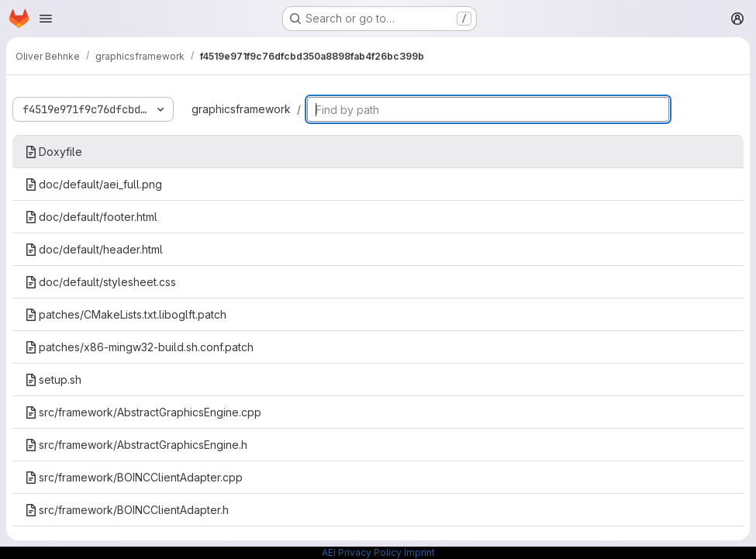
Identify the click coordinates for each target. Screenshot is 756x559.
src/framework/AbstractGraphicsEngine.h (136, 445)
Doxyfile (54, 152)
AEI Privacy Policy (362, 552)
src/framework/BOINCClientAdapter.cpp (134, 477)
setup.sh (53, 380)
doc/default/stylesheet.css (100, 282)
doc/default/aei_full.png (93, 184)
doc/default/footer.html (91, 217)
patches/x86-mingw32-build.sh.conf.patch (139, 347)
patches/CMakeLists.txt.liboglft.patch (126, 314)
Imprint (419, 552)
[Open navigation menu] (46, 19)
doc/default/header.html (94, 249)
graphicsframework (241, 109)
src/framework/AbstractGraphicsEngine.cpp (143, 412)
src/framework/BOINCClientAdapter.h (127, 510)
